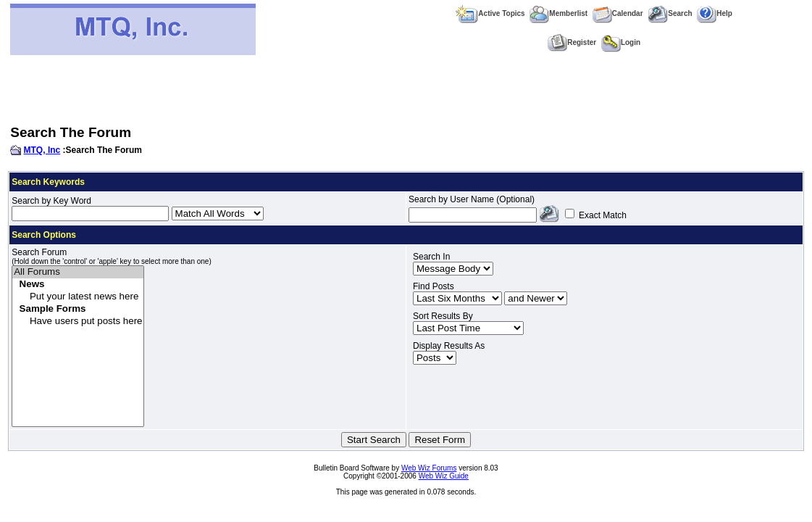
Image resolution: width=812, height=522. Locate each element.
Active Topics (490, 13)
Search (670, 13)
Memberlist (558, 13)
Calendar (618, 13)
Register (572, 42)
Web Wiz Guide (444, 476)
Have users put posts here (78, 322)
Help (715, 13)
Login (621, 42)
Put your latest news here (78, 297)
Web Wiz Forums (429, 468)
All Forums (78, 272)
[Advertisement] (406, 90)
